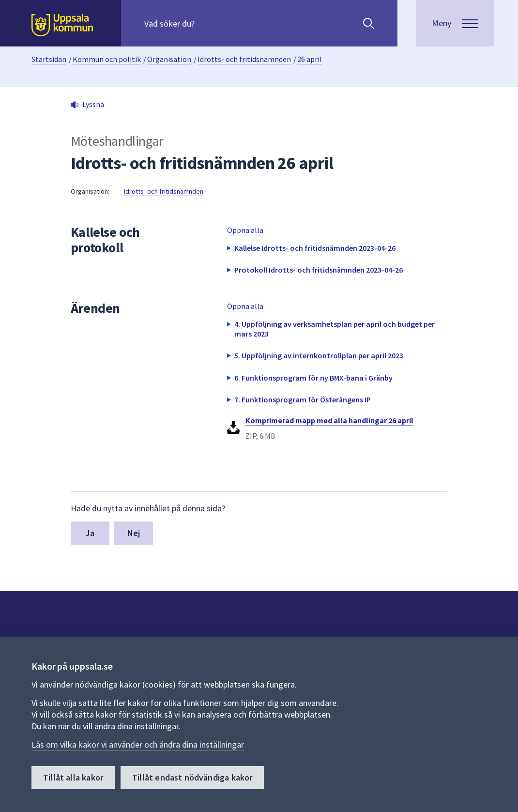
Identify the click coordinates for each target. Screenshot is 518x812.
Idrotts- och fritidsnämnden (244, 59)
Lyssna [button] (93, 104)
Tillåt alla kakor (73, 777)
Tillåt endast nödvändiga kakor (192, 777)
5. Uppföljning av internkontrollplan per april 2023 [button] (319, 355)
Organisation (169, 59)
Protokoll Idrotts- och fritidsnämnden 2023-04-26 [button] (319, 270)
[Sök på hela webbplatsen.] (206, 23)
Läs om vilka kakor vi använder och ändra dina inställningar (138, 744)
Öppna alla (245, 230)
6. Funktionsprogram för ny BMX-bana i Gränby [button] (313, 378)
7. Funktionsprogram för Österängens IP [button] (303, 399)
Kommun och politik (107, 59)
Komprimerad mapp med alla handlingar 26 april (329, 420)
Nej (134, 533)
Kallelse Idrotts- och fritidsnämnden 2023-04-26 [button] (315, 248)
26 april (310, 59)
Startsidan (49, 59)
